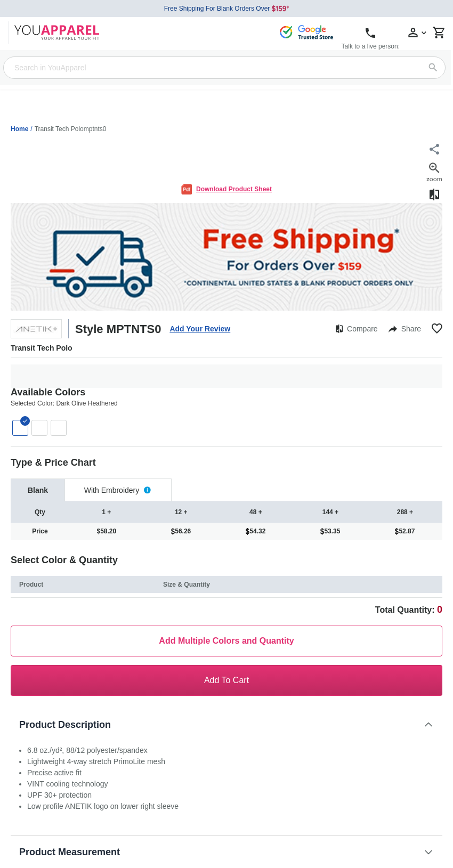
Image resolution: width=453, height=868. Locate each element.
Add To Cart (226, 680)
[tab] (38, 490)
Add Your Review (200, 329)
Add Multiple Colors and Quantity (226, 641)
